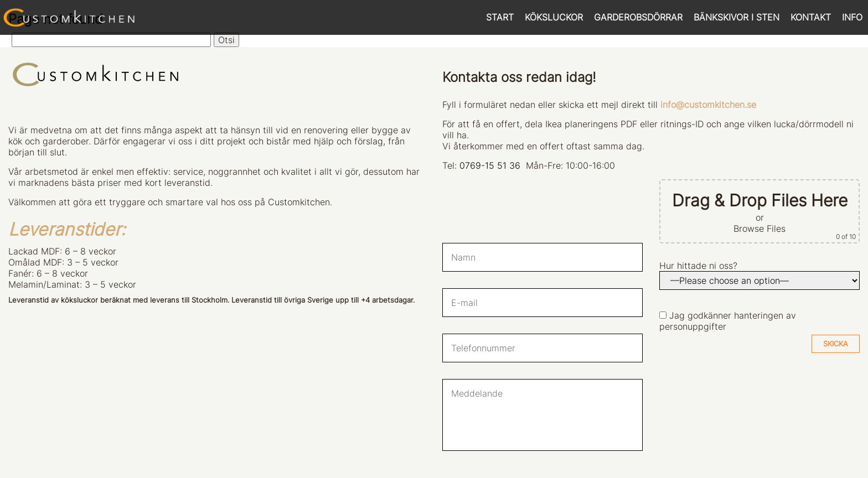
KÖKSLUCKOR (554, 17)
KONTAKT (811, 17)
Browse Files (759, 228)
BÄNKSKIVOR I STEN (737, 17)
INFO (852, 17)
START (500, 17)
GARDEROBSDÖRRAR (638, 17)
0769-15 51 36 (490, 165)
